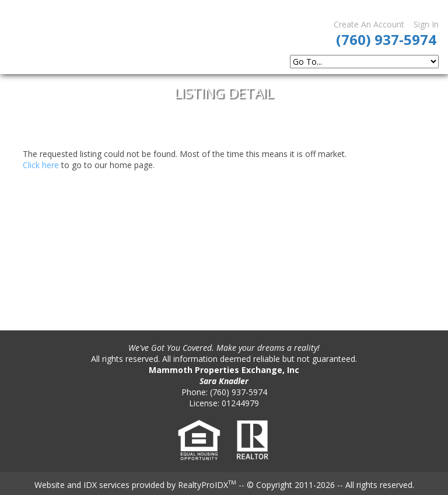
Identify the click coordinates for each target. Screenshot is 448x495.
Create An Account (369, 24)
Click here (41, 165)
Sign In (426, 24)
